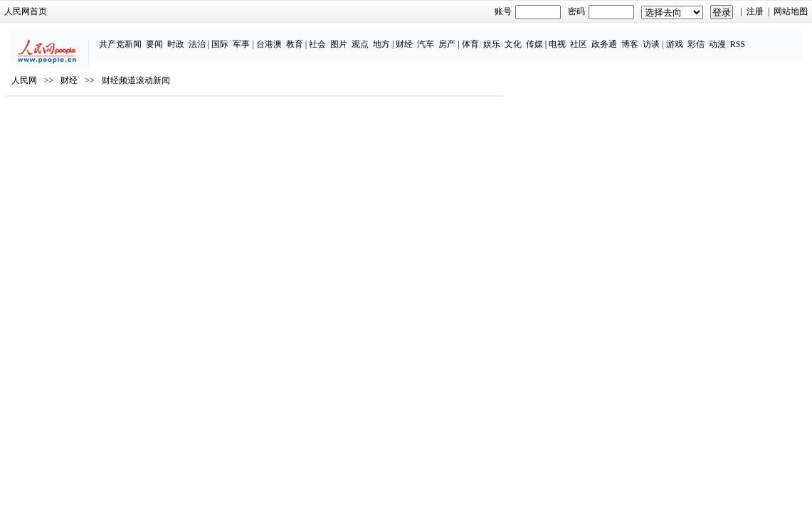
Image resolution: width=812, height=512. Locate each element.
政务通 (589, 37)
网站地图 (731, 11)
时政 (159, 37)
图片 (323, 37)
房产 (431, 37)
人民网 (85, 122)
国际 (204, 37)
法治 (181, 37)
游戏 (658, 37)
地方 (366, 37)
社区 (563, 37)
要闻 (138, 37)
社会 (302, 37)
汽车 (410, 37)
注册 (695, 11)
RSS (721, 37)
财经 (389, 37)
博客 (614, 37)
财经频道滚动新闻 (196, 122)
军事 (226, 37)
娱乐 (475, 37)
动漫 (701, 37)
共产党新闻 (104, 37)
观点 (344, 37)
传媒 (518, 37)
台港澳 (253, 37)
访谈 (636, 37)
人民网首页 (86, 11)
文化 (497, 37)
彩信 (680, 37)
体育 (454, 37)
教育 (278, 37)
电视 (542, 37)
